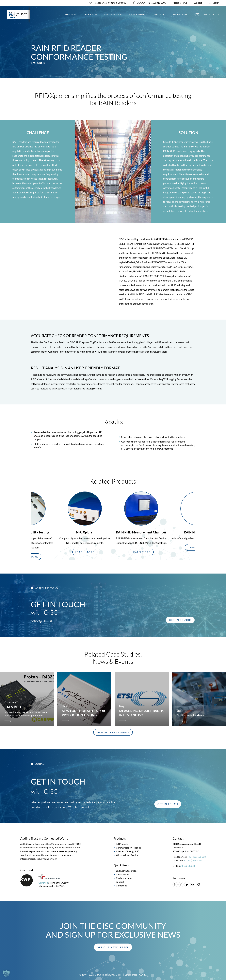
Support (198, 3)
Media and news (124, 878)
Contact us (210, 15)
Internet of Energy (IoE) (128, 851)
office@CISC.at (42, 621)
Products (91, 15)
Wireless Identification (127, 855)
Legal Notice (131, 975)
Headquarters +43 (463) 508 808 (110, 3)
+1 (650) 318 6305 (193, 860)
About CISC (180, 15)
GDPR (142, 975)
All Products (122, 844)
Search (216, 3)
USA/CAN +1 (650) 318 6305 (151, 3)
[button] (85, 552)
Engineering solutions (127, 871)
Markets (71, 15)
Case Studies (138, 15)
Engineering (113, 15)
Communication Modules (129, 848)
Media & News (180, 3)
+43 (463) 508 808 (197, 857)
